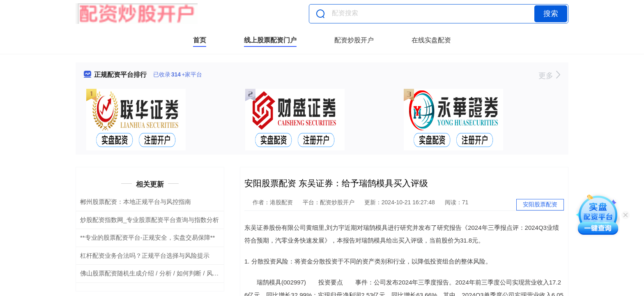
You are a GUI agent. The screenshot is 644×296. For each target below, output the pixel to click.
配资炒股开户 (354, 40)
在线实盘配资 (431, 40)
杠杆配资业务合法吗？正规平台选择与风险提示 (145, 256)
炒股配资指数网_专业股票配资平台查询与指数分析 (149, 220)
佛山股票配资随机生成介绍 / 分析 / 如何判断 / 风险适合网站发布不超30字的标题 (190, 273)
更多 (549, 76)
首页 (200, 40)
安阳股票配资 (540, 204)
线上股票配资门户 (270, 40)
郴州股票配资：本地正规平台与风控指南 (136, 202)
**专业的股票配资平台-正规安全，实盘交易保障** (147, 237)
